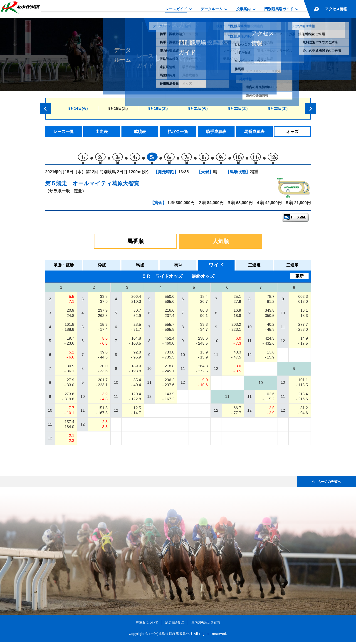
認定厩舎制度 (175, 625)
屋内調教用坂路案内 (206, 625)
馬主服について (147, 625)
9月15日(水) (118, 109)
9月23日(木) (278, 109)
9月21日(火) (198, 109)
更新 (299, 278)
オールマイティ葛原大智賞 (106, 185)
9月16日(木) (158, 109)
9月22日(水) (238, 109)
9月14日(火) (78, 109)
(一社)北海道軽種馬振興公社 (171, 636)
